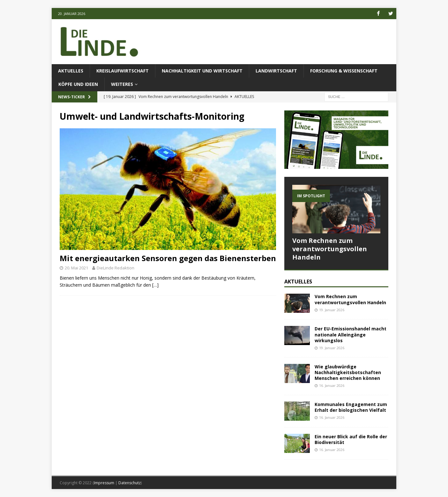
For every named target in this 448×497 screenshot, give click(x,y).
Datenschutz (130, 482)
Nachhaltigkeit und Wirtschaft (202, 71)
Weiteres (122, 84)
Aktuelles (71, 71)
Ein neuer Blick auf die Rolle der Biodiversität (351, 439)
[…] (155, 285)
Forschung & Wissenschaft (344, 71)
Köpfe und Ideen (78, 84)
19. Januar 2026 (332, 310)
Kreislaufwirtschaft (123, 71)
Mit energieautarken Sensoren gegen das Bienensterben (168, 258)
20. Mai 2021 (76, 268)
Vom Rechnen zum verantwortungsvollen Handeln (330, 248)
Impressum (104, 482)
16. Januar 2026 (332, 385)
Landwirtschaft (276, 71)
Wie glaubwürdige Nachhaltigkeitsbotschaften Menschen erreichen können (348, 372)
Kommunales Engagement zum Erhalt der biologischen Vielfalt (351, 407)
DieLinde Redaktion (116, 268)
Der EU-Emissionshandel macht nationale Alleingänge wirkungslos (351, 334)
